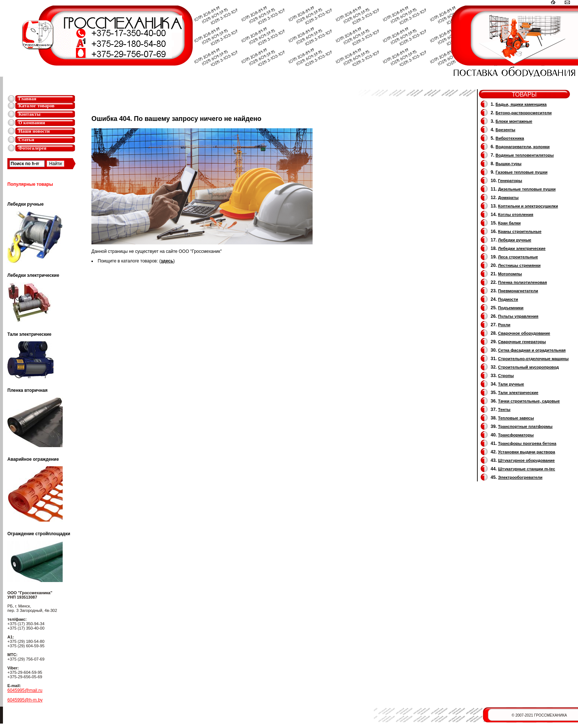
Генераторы (510, 181)
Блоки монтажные (514, 121)
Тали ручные (511, 384)
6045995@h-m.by (25, 700)
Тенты (504, 410)
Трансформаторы (516, 435)
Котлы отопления (516, 215)
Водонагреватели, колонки (523, 147)
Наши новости (34, 131)
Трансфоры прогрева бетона (527, 443)
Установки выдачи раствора (527, 452)
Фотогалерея (32, 148)
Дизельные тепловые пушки (527, 189)
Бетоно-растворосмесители (523, 113)
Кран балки (509, 223)
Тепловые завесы (516, 418)
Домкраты (508, 198)
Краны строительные (520, 231)
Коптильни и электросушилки (528, 206)
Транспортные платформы (525, 426)
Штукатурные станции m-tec (527, 469)
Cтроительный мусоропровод (528, 367)
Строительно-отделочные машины (533, 359)
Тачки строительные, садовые (529, 401)
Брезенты (505, 130)
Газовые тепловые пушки (521, 172)
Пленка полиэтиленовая (523, 282)
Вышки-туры (508, 164)
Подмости (508, 299)
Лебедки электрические (522, 248)
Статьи (26, 140)
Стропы (506, 376)
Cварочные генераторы (522, 342)
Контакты (29, 114)
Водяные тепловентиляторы (525, 155)
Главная (27, 99)
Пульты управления (518, 316)
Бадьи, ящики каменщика (521, 104)
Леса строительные (518, 257)
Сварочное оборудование (524, 333)
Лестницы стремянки (519, 265)
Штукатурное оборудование (526, 460)
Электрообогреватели (520, 477)
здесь (167, 261)
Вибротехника (510, 138)
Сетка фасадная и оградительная (532, 350)
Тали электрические (518, 393)
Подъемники (511, 308)
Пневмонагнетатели (518, 291)
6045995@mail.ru (25, 690)
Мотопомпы (510, 274)
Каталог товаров (36, 106)
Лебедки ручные (515, 240)
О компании (32, 123)
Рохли (504, 325)
